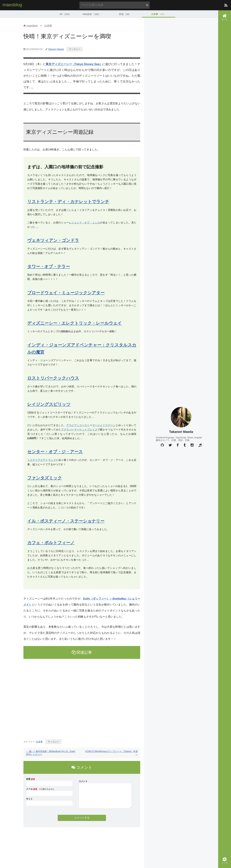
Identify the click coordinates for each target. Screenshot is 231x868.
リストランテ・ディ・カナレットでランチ (68, 201)
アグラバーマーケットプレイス (79, 429)
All (65, 14)
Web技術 (92, 14)
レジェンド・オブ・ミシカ (84, 222)
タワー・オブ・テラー (49, 266)
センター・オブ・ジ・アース (55, 452)
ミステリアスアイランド (42, 460)
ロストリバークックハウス (53, 378)
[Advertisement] (82, 698)
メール (29, 789)
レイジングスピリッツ (49, 404)
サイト (29, 799)
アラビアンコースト (78, 425)
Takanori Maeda (56, 49)
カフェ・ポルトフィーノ (51, 542)
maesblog (12, 5)
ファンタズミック (45, 478)
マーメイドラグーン (104, 425)
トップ (225, 861)
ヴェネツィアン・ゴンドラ (53, 240)
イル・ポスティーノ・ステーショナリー (66, 521)
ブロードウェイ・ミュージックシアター (66, 292)
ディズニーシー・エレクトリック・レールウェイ (75, 323)
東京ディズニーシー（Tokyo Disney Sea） (74, 64)
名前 (28, 779)
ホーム (225, 17)
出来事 (158, 14)
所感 (125, 14)
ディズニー (75, 49)
